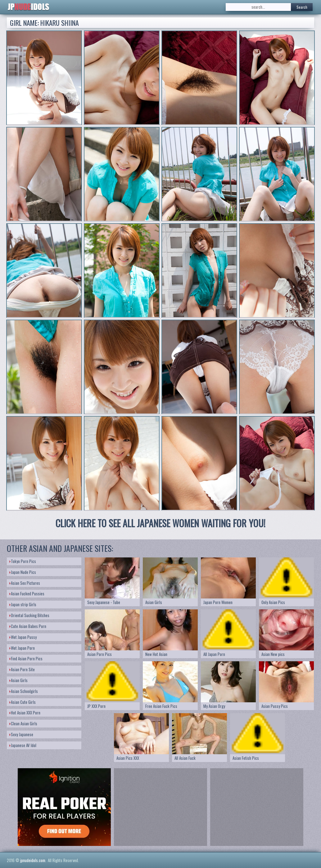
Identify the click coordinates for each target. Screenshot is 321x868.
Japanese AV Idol (23, 745)
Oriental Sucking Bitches (29, 615)
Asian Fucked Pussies (27, 593)
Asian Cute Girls (23, 702)
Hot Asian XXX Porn (25, 713)
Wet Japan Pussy (23, 637)
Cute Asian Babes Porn (28, 626)
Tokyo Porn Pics (23, 561)
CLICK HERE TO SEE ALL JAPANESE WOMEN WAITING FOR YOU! (160, 523)
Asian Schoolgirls (24, 691)
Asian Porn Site (22, 669)
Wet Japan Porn (22, 648)
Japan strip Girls (23, 604)
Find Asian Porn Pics (26, 658)
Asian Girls (18, 680)
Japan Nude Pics (23, 572)
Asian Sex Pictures (25, 583)
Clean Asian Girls (23, 723)
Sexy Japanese (21, 734)
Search (302, 7)
